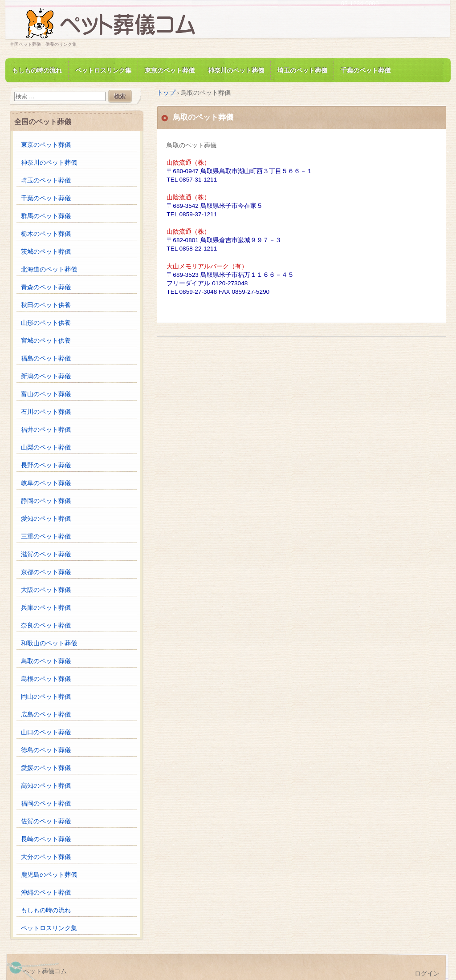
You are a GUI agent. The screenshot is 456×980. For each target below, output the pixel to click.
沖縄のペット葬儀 (46, 893)
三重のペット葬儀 (46, 537)
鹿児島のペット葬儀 (49, 875)
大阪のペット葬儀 (46, 590)
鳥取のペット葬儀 (46, 661)
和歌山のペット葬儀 (49, 643)
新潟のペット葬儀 (46, 376)
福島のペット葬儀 (46, 358)
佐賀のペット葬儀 (46, 821)
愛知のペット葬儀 (46, 519)
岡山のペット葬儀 (46, 697)
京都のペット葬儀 (46, 572)
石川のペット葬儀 (46, 412)
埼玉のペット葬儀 (302, 70)
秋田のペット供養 (46, 305)
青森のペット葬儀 (46, 287)
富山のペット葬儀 (46, 394)
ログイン (427, 974)
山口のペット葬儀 (46, 732)
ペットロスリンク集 (103, 70)
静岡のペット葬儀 (46, 501)
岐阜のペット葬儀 (46, 483)
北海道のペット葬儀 (49, 269)
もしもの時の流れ (37, 70)
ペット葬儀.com (112, 24)
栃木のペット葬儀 (46, 234)
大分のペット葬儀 (46, 857)
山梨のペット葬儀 (46, 447)
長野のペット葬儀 (46, 465)
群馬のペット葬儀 (46, 216)
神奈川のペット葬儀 (236, 70)
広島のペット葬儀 (46, 715)
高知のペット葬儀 (46, 786)
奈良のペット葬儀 (46, 626)
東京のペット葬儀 (170, 70)
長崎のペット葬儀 (46, 839)
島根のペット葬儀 (46, 679)
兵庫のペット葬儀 (46, 608)
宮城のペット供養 (46, 341)
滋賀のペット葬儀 (46, 554)
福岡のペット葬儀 (46, 804)
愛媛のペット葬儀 (46, 768)
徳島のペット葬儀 (46, 750)
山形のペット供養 (46, 323)
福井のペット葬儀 (46, 430)
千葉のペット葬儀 (366, 70)
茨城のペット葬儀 (46, 252)
